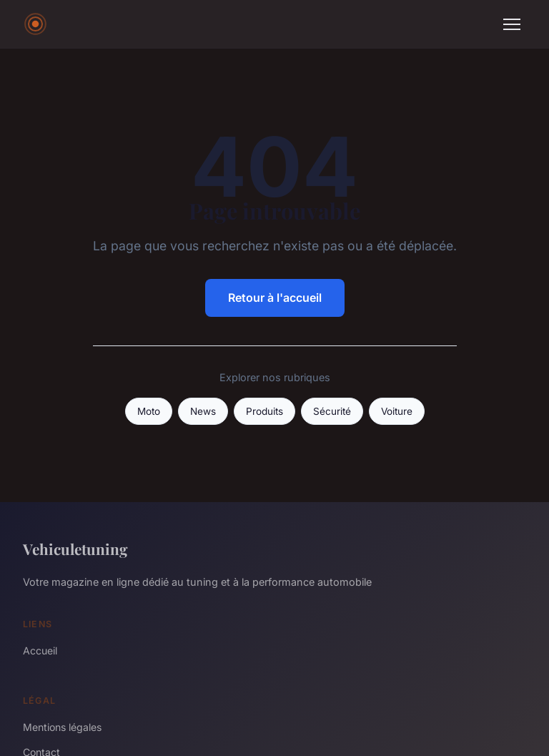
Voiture (397, 411)
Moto (149, 411)
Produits (264, 411)
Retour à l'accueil (275, 298)
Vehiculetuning (75, 549)
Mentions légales (62, 727)
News (203, 411)
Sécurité (332, 411)
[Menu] (512, 24)
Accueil (40, 651)
